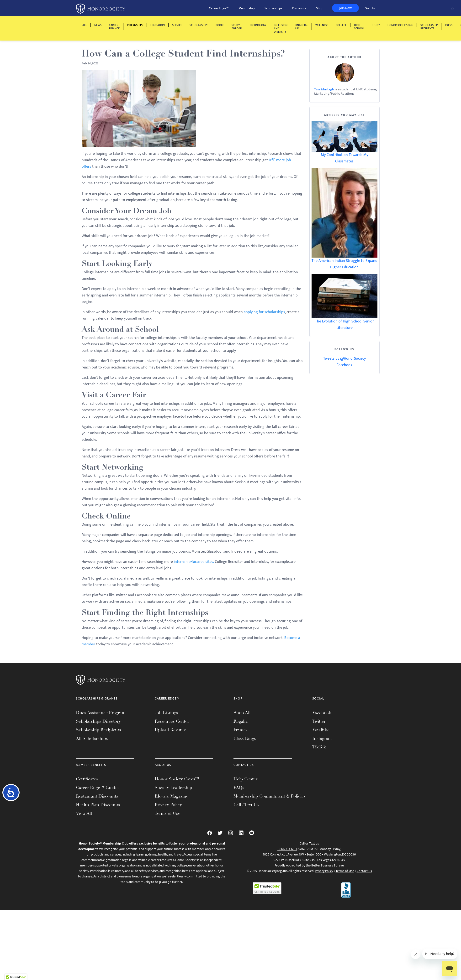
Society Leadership (173, 788)
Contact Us (364, 871)
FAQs (239, 788)
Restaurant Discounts (97, 796)
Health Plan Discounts (98, 805)
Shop (320, 8)
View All (84, 813)
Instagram (322, 738)
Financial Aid (301, 27)
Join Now (345, 8)
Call (302, 843)
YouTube (321, 730)
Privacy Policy (168, 805)
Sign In (370, 8)
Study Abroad (237, 27)
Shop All (242, 713)
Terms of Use (167, 813)
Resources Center (172, 721)
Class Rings (245, 738)
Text (312, 843)
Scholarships (273, 8)
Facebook (344, 365)
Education (158, 25)
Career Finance (114, 27)
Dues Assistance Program (101, 713)
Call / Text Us (246, 805)
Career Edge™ (219, 8)
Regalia (241, 721)
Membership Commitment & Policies (270, 796)
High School (359, 27)
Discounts (299, 8)
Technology (258, 25)
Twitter (319, 721)
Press (449, 25)
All (85, 25)
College (341, 25)
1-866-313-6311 (287, 849)
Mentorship (246, 8)
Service (177, 25)
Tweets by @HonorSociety (344, 359)
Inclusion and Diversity (281, 28)
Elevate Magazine (172, 796)
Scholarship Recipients (429, 27)
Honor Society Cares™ (177, 779)
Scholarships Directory (98, 721)
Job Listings (166, 713)
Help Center (245, 779)
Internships (135, 25)
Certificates (87, 779)
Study (376, 25)
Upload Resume (170, 730)
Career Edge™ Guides (98, 788)
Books (220, 25)
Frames (241, 730)
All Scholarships (92, 738)
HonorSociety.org (400, 25)
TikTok (319, 747)
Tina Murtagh (324, 89)
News (98, 25)
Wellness (322, 25)
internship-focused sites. (194, 562)
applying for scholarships (264, 312)
